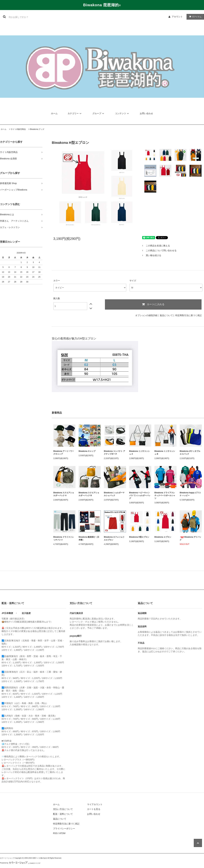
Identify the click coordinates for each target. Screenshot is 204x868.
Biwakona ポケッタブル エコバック (190, 453)
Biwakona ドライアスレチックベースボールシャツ (165, 495)
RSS (55, 833)
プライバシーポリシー (64, 829)
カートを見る (94, 809)
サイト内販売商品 (18, 129)
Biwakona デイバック (190, 538)
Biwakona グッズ (37, 129)
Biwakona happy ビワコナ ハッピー (190, 494)
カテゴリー (75, 113)
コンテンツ (122, 113)
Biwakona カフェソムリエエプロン (114, 538)
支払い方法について (63, 809)
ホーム (54, 113)
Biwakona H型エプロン (139, 537)
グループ (99, 113)
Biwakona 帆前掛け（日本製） (89, 538)
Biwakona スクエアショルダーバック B (89, 494)
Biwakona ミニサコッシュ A (139, 453)
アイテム (195, 17)
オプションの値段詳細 (146, 315)
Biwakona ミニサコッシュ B (165, 453)
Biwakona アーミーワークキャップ (64, 453)
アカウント (177, 17)
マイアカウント (95, 804)
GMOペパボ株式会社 (40, 858)
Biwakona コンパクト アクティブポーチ (114, 453)
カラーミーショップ (7, 858)
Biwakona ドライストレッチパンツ (64, 538)
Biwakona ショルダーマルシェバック (114, 494)
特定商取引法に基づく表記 (188, 315)
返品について (166, 315)
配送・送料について (63, 814)
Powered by (20, 863)
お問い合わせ (146, 113)
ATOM (62, 833)
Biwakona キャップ (87, 451)
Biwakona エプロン (163, 537)
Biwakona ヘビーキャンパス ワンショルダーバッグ (140, 495)
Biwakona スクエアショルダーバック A (64, 494)
